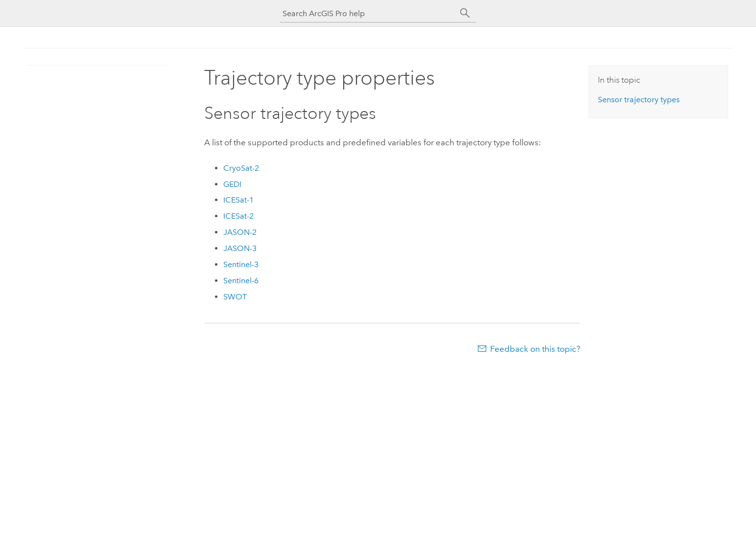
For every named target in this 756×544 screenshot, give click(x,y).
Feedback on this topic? (535, 349)
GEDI (232, 184)
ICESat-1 (238, 200)
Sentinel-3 (241, 264)
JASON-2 (240, 232)
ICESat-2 (238, 216)
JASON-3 (240, 248)
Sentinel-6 (241, 281)
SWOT (235, 297)
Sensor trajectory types (639, 100)
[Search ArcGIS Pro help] (368, 13)
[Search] (465, 13)
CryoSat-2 (241, 168)
